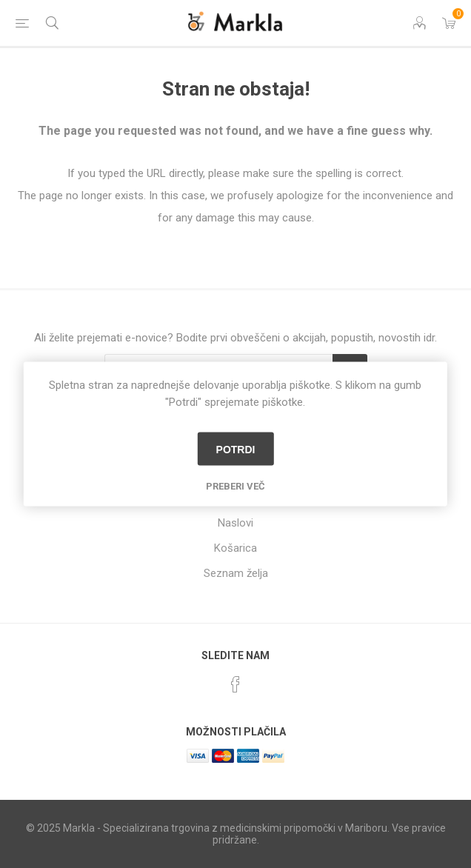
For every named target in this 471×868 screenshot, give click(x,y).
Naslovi (235, 523)
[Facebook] (235, 684)
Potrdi (236, 449)
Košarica (235, 548)
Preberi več (235, 486)
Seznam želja (236, 573)
